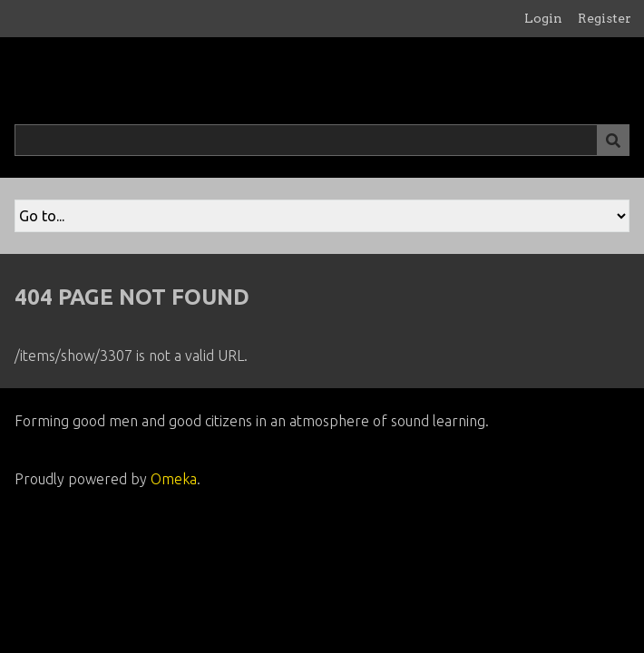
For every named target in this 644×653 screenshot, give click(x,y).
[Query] (322, 140)
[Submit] (613, 140)
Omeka (174, 479)
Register (605, 18)
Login (543, 18)
